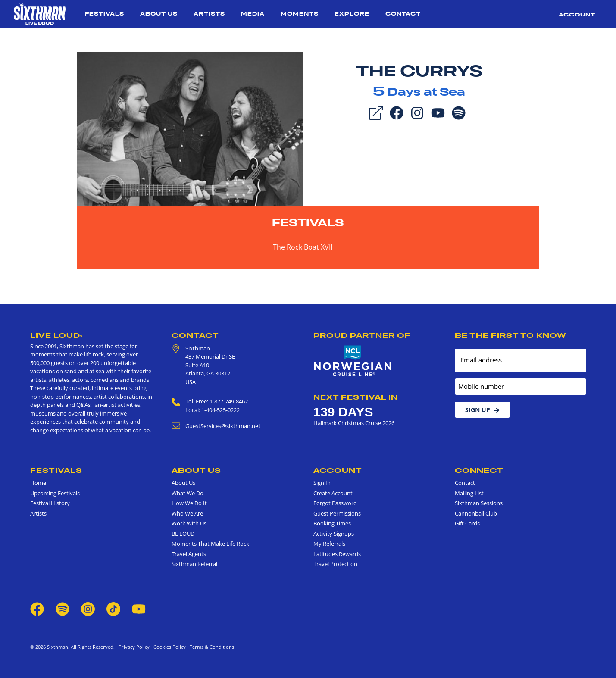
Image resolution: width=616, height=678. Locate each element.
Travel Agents (189, 554)
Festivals (105, 14)
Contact (403, 14)
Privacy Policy (134, 647)
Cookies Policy (168, 647)
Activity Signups (334, 534)
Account (577, 14)
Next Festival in (356, 397)
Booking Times (332, 523)
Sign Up (482, 410)
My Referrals (329, 544)
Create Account (333, 493)
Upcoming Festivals (55, 493)
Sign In (322, 483)
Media (253, 14)
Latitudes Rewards (337, 554)
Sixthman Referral (194, 564)
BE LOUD (183, 534)
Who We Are (187, 513)
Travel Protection (335, 564)
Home (38, 483)
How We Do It (189, 503)
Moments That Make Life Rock (210, 544)
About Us (159, 14)
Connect (479, 470)
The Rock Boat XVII (303, 247)
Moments (300, 14)
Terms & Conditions (211, 647)
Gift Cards (467, 523)
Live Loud (56, 335)
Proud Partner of (362, 335)
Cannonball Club (476, 513)
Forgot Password (335, 503)
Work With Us (189, 523)
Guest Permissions (337, 513)
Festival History (50, 503)
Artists (209, 14)
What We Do (188, 493)
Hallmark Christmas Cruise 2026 (354, 423)
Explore (352, 14)
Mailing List (469, 493)
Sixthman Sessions (479, 503)
